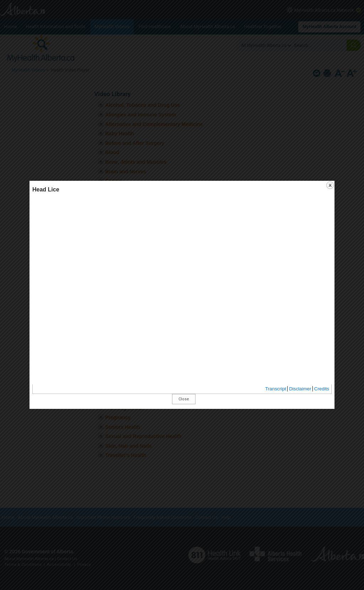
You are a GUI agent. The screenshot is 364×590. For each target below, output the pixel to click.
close (272, 207)
